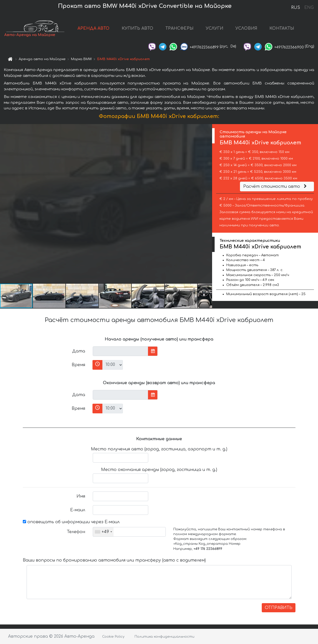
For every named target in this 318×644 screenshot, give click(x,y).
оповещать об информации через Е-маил (71, 522)
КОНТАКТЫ (282, 28)
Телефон (76, 532)
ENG (309, 8)
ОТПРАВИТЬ (279, 608)
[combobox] (103, 532)
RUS (296, 8)
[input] (120, 351)
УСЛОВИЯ (246, 28)
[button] (208, 204)
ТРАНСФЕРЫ (180, 28)
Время (78, 365)
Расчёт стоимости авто (276, 187)
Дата (79, 351)
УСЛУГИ (214, 28)
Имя (81, 496)
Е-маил (78, 510)
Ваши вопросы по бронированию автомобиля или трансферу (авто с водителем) (114, 560)
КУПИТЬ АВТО (137, 28)
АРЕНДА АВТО (93, 28)
